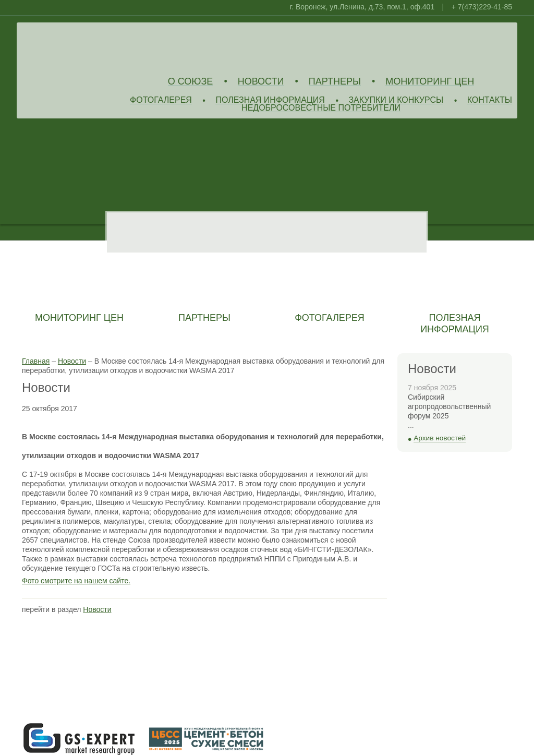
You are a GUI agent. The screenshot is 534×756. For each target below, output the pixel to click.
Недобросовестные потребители (321, 108)
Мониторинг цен (430, 82)
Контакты (490, 100)
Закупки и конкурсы (396, 100)
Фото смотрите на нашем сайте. (76, 581)
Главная (36, 361)
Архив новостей (440, 438)
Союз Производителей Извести (98, 47)
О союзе (191, 82)
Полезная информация (270, 100)
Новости (261, 82)
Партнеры (335, 82)
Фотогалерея (161, 100)
